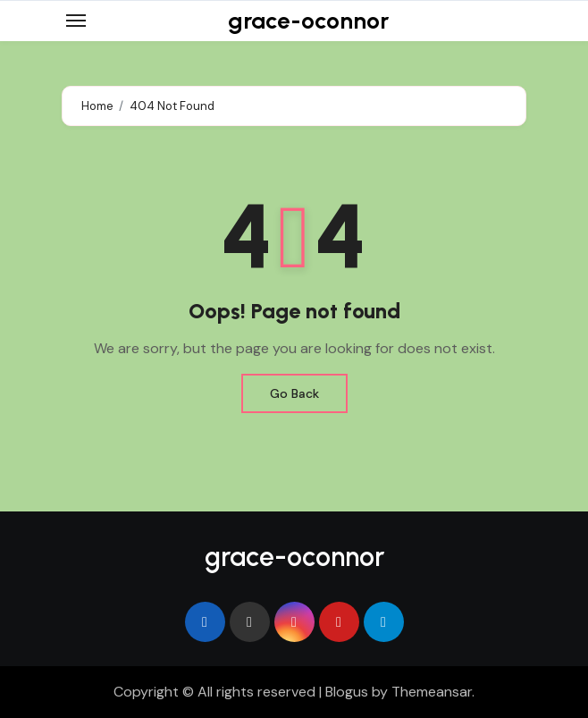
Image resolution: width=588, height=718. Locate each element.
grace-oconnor (308, 21)
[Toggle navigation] (76, 21)
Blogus (347, 692)
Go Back (294, 393)
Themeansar (432, 692)
